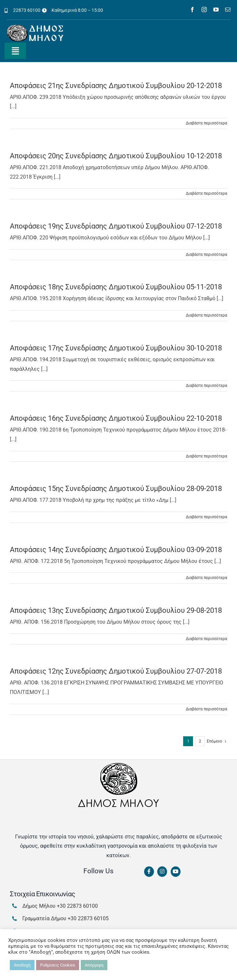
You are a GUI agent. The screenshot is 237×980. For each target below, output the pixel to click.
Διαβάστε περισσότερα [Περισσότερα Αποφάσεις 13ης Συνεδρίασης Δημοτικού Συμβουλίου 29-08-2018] (206, 639)
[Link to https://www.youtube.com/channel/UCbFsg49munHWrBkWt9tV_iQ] (176, 872)
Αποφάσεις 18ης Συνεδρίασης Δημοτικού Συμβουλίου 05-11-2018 (116, 287)
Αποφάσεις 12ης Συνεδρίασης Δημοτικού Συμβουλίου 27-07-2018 (116, 671)
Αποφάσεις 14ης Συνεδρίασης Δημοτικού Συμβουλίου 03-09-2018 (116, 550)
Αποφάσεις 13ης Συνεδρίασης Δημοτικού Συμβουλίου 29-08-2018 (116, 610)
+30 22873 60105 (88, 918)
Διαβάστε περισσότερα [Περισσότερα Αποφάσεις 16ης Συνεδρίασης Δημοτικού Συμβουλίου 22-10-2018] (206, 456)
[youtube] (216, 10)
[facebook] (192, 10)
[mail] (228, 10)
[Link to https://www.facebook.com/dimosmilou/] (149, 872)
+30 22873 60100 (77, 906)
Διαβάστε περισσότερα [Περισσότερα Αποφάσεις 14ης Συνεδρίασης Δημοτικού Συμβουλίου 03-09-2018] (206, 578)
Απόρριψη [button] (94, 965)
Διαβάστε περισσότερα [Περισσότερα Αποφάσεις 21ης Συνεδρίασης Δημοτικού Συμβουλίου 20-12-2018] (206, 123)
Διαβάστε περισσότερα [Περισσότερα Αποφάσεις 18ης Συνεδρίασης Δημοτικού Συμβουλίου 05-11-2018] (206, 315)
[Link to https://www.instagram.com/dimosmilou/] (162, 872)
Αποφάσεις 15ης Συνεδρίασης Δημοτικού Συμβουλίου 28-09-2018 (116, 489)
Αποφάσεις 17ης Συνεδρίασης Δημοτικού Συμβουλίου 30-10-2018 (116, 348)
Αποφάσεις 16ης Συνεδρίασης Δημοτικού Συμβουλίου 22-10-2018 (116, 418)
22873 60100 (27, 10)
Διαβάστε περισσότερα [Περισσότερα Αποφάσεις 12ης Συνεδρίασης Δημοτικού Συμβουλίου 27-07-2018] (206, 709)
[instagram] (204, 10)
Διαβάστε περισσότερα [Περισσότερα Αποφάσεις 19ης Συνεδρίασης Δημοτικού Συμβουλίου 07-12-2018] (206, 255)
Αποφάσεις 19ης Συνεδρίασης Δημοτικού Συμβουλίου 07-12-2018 (116, 226)
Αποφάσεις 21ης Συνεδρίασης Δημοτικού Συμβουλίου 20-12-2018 (116, 86)
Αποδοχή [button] (22, 965)
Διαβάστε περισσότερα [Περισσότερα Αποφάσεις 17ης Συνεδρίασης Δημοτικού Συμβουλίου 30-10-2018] (206, 386)
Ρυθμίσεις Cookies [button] (58, 965)
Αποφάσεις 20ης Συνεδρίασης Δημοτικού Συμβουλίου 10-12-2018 (116, 156)
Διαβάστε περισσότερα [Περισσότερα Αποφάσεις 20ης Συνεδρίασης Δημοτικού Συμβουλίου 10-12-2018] (206, 193)
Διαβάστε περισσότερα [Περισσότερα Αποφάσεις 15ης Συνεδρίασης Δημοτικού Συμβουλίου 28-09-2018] (206, 517)
